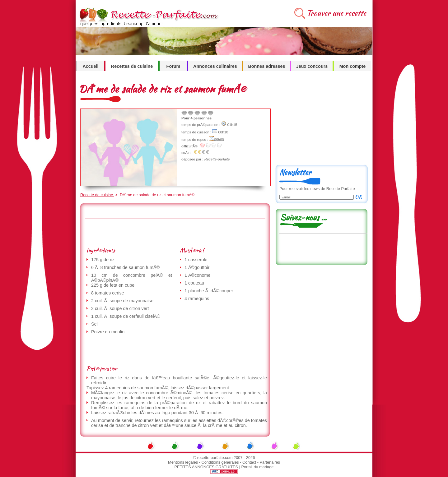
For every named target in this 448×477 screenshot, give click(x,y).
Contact (249, 462)
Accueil (90, 66)
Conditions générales (220, 462)
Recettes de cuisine (132, 66)
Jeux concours (312, 66)
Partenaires (270, 462)
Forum (173, 66)
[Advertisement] (175, 233)
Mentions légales (183, 462)
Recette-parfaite (217, 159)
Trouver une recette (336, 13)
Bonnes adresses (266, 66)
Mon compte (353, 66)
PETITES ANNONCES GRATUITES (206, 467)
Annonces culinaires (215, 66)
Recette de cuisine (97, 195)
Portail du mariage (258, 467)
